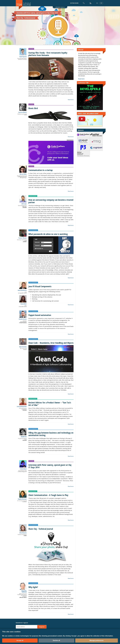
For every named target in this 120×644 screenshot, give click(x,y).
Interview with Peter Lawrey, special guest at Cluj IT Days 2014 (50, 466)
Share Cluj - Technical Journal (41, 529)
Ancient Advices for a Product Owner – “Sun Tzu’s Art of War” (50, 404)
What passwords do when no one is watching (48, 234)
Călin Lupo (24, 204)
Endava (25, 208)
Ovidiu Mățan (23, 469)
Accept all (20, 640)
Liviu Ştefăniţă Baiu (22, 407)
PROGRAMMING (33, 230)
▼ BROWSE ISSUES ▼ (60, 7)
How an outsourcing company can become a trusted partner (51, 201)
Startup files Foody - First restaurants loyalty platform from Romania (48, 54)
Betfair (25, 242)
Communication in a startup (41, 170)
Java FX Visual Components (40, 286)
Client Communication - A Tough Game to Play (48, 495)
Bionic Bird (33, 108)
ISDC (26, 536)
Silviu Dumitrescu (22, 290)
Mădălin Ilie (24, 437)
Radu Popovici (23, 57)
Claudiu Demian (23, 319)
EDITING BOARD (74, 3)
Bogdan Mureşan (22, 499)
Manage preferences (97, 640)
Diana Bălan (24, 304)
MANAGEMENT (33, 196)
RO (97, 3)
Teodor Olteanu (22, 238)
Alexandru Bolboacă (24, 591)
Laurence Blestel (22, 112)
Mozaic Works (23, 597)
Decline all (56, 640)
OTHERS (31, 49)
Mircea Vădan (23, 174)
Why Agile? (33, 587)
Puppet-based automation (40, 315)
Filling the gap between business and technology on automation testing (51, 434)
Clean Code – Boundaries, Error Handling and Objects (51, 343)
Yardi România (23, 323)
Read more (71, 100)
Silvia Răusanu (23, 533)
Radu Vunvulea (23, 347)
